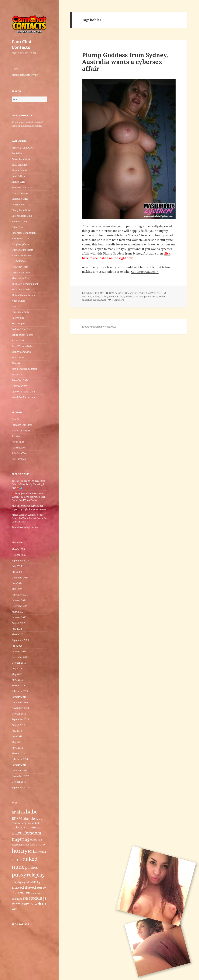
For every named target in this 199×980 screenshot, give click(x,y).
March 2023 (18, 612)
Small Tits (17, 375)
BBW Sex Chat (19, 165)
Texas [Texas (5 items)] (34, 904)
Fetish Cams (18, 227)
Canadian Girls (20, 199)
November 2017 (20, 776)
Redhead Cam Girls (22, 329)
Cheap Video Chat (21, 204)
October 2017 (19, 782)
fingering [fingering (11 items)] (21, 839)
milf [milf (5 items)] (44, 852)
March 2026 (18, 549)
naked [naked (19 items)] (30, 859)
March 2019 (18, 685)
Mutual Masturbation (23, 295)
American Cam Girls (23, 148)
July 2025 (17, 566)
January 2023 (19, 617)
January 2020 (19, 651)
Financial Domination (24, 233)
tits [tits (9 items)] (40, 904)
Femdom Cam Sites (22, 425)
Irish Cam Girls (20, 267)
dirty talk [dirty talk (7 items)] (18, 827)
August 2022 (18, 623)
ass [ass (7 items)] (23, 812)
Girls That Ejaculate (22, 250)
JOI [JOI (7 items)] (30, 852)
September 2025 (20, 561)
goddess (128, 296)
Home (15, 69)
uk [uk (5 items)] (45, 904)
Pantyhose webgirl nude (25, 527)
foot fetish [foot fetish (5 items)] (36, 840)
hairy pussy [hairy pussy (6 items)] (38, 844)
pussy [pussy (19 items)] (19, 874)
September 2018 (20, 719)
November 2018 (20, 708)
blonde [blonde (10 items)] (29, 818)
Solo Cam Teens (20, 453)
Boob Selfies (18, 176)
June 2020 (17, 646)
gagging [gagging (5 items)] (16, 845)
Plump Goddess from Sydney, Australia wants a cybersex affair (125, 62)
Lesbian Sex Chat (21, 273)
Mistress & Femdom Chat (25, 284)
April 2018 (17, 748)
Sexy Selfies (18, 341)
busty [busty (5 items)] (39, 819)
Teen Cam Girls (20, 380)
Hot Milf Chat (19, 261)
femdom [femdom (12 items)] (33, 833)
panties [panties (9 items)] (31, 867)
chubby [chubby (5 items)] (16, 823)
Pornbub (16, 436)
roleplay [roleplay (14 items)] (36, 875)
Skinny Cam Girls (21, 352)
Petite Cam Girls (20, 312)
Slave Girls (18, 363)
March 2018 (18, 753)
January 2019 (19, 697)
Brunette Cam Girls (22, 187)
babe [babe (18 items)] (32, 811)
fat (121, 296)
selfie (162, 296)
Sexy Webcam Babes (23, 346)
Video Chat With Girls (23, 392)
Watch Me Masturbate (24, 397)
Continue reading (145, 272)
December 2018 (20, 703)
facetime (114, 296)
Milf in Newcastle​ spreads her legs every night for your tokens (29, 507)
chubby (104, 296)
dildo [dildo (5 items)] (37, 823)
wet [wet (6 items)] (14, 909)
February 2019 (20, 691)
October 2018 (19, 714)
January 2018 (19, 765)
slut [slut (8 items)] (15, 893)
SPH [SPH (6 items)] (26, 898)
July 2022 (17, 629)
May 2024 (17, 589)
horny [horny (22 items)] (20, 851)
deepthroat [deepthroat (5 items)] (27, 823)
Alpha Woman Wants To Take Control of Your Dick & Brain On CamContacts (29, 518)
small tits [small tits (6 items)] (24, 893)
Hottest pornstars (21, 431)
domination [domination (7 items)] (34, 827)
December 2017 (20, 770)
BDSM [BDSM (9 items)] (17, 819)
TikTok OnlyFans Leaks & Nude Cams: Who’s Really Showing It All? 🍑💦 (28, 484)
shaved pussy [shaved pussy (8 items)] (35, 887)
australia (87, 296)
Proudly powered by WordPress (99, 327)
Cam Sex (16, 419)
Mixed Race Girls (21, 289)
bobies (96, 296)
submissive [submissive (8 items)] (21, 904)
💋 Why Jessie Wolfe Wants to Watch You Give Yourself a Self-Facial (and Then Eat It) (29, 497)
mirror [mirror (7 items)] (17, 860)
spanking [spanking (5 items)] (17, 899)
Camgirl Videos (20, 193)
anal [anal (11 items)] (16, 812)
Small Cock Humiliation (25, 369)
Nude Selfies (18, 301)
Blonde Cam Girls (21, 170)
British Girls (18, 182)
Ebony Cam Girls (21, 210)
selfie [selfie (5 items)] (29, 882)
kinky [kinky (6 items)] (37, 852)
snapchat (87, 300)
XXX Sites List (19, 459)
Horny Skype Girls (22, 256)
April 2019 (17, 680)
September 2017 (20, 787)
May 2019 (17, 674)
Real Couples (19, 323)
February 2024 (20, 595)
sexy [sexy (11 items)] (36, 882)
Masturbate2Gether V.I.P (25, 75)
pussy (155, 296)
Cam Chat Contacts (22, 44)
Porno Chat (18, 442)
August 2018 (18, 725)
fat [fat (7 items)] (14, 833)
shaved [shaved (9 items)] (18, 887)
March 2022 (18, 634)
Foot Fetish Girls (21, 239)
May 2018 (17, 742)
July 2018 (17, 731)
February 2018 (20, 759)
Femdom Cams (19, 221)
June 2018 (17, 736)
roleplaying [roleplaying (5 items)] (18, 882)
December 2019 (20, 657)
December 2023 (20, 606)
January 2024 (19, 600)
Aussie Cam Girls (21, 159)
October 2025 (19, 555)
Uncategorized (19, 386)
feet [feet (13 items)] (20, 833)
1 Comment (118, 300)
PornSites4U (18, 448)
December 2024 (20, 578)
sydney (96, 300)
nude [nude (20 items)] (18, 867)
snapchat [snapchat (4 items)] (35, 893)
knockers (138, 296)
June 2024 (17, 583)
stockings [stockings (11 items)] (38, 898)
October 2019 (19, 663)
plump (148, 296)
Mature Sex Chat (21, 278)
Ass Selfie (17, 153)
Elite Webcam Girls (22, 216)
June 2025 (17, 572)
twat (104, 300)
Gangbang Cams (20, 244)
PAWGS (16, 306)
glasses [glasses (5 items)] (25, 845)
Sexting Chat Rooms (22, 335)
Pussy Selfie (18, 318)
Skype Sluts (18, 358)
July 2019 (17, 668)
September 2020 (20, 640)
